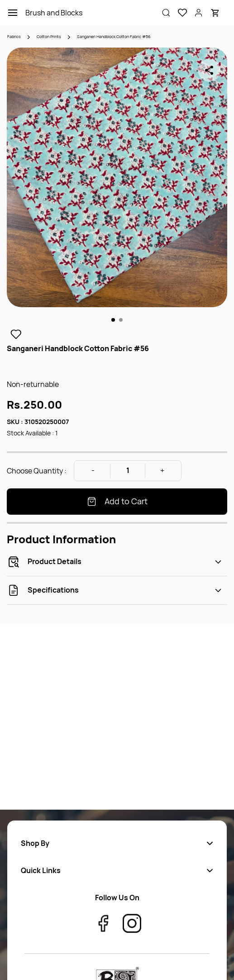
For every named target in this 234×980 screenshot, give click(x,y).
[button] (179, 13)
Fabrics (14, 36)
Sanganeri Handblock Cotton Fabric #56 (114, 36)
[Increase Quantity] (162, 471)
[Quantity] (128, 471)
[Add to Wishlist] (16, 334)
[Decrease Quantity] (93, 471)
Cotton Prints (49, 36)
